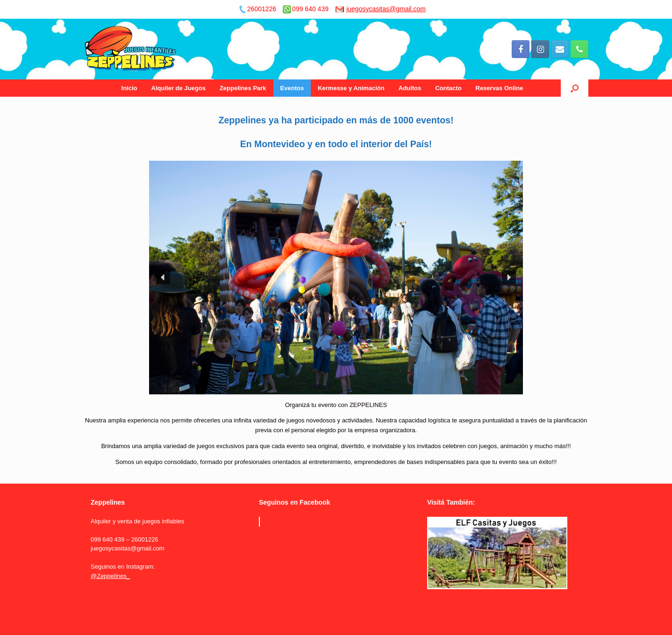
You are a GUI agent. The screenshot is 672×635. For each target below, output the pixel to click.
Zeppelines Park (243, 88)
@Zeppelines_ (110, 576)
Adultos (410, 88)
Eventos (292, 88)
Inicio (129, 88)
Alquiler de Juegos (179, 88)
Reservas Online (500, 88)
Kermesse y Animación (351, 88)
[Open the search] (575, 88)
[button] (163, 278)
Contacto (448, 88)
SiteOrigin (329, 617)
